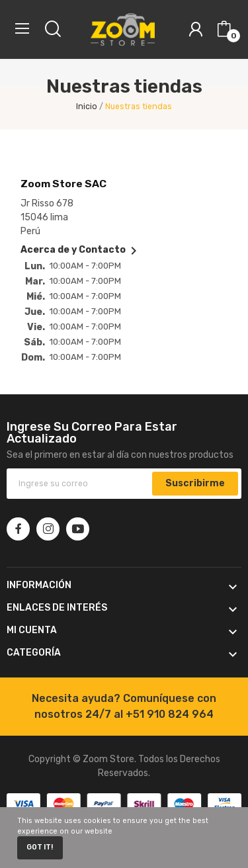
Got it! (40, 847)
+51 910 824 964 (170, 714)
